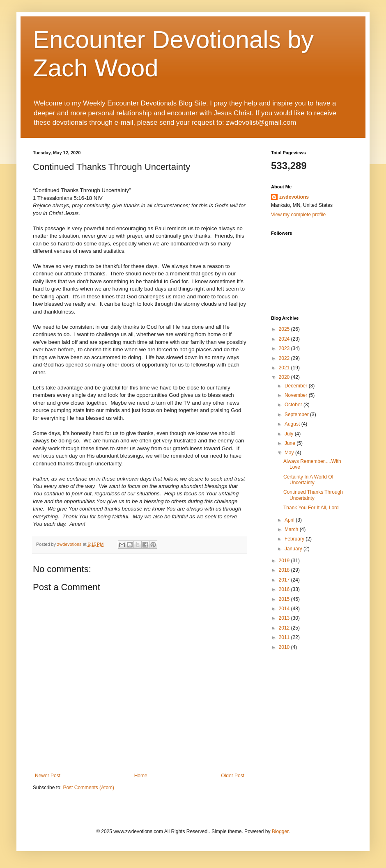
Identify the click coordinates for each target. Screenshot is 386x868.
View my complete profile (298, 215)
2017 (285, 580)
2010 (285, 647)
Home (141, 776)
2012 (285, 628)
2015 (285, 599)
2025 (285, 329)
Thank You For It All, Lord (311, 508)
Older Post (233, 776)
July (290, 434)
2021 (285, 368)
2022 (285, 358)
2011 (285, 637)
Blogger (280, 831)
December (297, 386)
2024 (285, 339)
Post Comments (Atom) (88, 788)
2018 (285, 570)
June (291, 443)
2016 (285, 589)
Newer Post (48, 776)
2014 (285, 609)
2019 (285, 561)
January (294, 549)
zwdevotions (294, 197)
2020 (285, 377)
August (293, 424)
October (294, 405)
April (290, 520)
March (292, 529)
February (295, 539)
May (290, 453)
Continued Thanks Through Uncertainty (313, 495)
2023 (285, 348)
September (297, 415)
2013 (285, 618)
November (297, 395)
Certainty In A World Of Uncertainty (308, 480)
